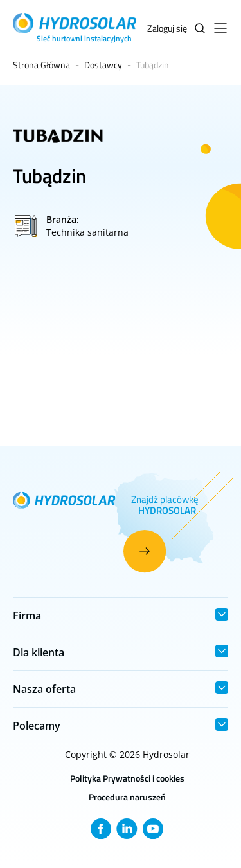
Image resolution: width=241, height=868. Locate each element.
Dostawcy (103, 65)
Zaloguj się (167, 28)
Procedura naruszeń (127, 797)
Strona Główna (41, 65)
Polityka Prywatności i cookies (127, 778)
